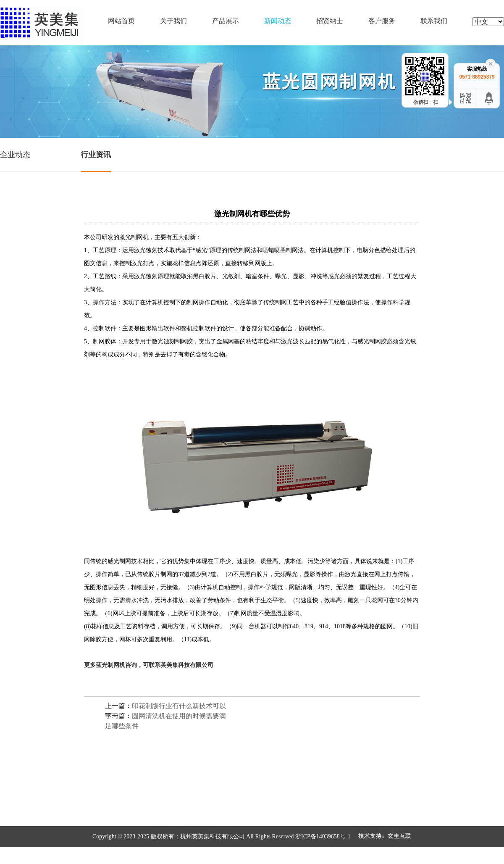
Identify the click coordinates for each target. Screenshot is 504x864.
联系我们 (434, 21)
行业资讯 (96, 155)
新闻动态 (278, 21)
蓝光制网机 (110, 665)
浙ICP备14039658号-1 (323, 836)
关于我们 (173, 21)
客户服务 (382, 21)
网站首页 (121, 21)
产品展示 (226, 21)
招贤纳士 (330, 21)
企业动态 (15, 155)
